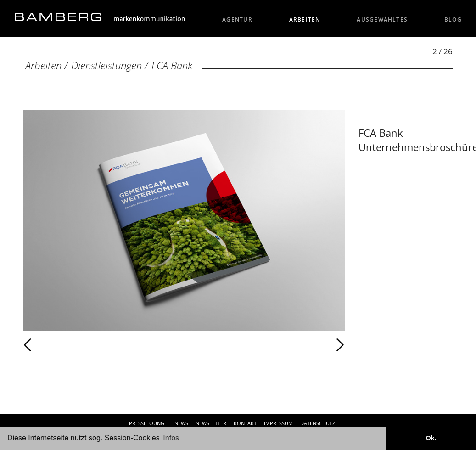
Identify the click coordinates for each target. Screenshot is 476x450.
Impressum (278, 423)
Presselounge (148, 423)
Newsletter (211, 423)
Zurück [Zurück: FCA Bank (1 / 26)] (48, 345)
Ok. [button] (431, 438)
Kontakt (245, 423)
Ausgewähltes (382, 20)
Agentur (237, 20)
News (181, 423)
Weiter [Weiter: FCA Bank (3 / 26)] (265, 345)
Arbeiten (305, 20)
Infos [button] (171, 438)
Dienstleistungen (106, 65)
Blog (453, 20)
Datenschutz (318, 423)
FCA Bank (172, 65)
